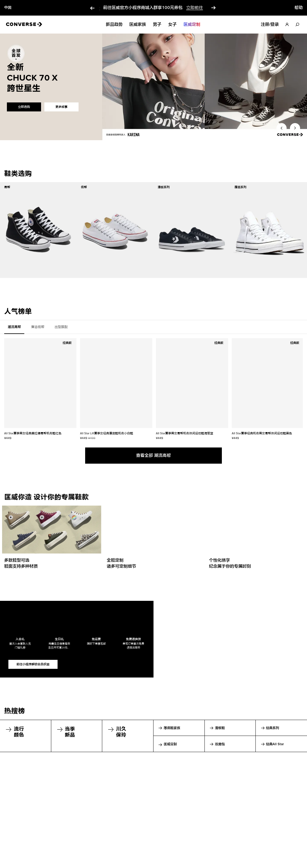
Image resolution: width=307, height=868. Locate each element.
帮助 (299, 8)
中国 (8, 8)
